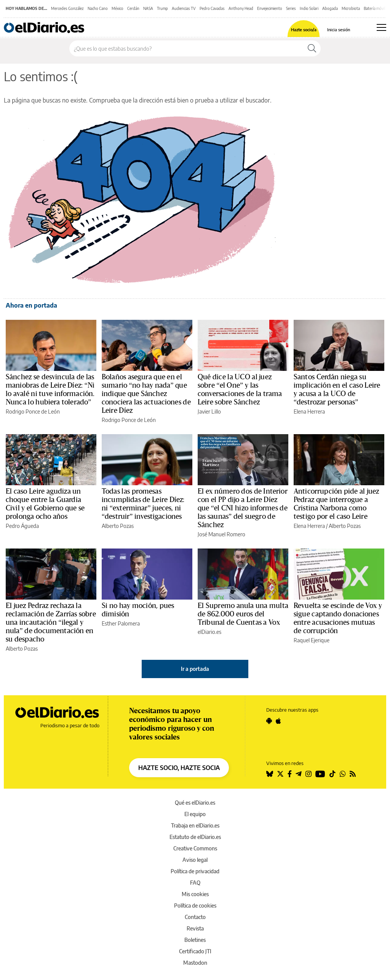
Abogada (330, 8)
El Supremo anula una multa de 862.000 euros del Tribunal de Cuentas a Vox (243, 614)
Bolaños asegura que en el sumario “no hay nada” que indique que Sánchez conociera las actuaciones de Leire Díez (146, 394)
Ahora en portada (31, 305)
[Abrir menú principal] (381, 27)
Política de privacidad (195, 871)
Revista (195, 928)
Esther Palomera (121, 623)
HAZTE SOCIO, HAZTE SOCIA (179, 768)
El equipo (195, 814)
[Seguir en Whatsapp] (343, 774)
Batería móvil (374, 8)
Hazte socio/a (304, 30)
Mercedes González (67, 8)
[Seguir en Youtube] (320, 774)
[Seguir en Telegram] (299, 774)
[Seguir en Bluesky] (270, 774)
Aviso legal (195, 860)
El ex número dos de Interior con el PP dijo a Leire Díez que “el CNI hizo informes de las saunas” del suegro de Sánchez (243, 508)
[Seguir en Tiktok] (332, 774)
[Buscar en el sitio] (186, 48)
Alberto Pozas (118, 526)
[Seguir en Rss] (353, 774)
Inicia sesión (339, 30)
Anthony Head (241, 8)
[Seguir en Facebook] (290, 774)
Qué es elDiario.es (195, 803)
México (117, 8)
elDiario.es (209, 632)
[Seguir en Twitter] (280, 774)
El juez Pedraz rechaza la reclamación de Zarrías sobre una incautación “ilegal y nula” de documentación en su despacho (51, 622)
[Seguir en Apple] (278, 721)
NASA (148, 8)
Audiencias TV (184, 8)
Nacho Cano (98, 8)
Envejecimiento (270, 8)
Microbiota (351, 8)
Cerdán (133, 8)
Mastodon (195, 963)
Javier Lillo (209, 411)
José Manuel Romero (221, 534)
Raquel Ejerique (312, 640)
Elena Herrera (309, 411)
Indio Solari (309, 8)
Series (291, 8)
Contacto (195, 917)
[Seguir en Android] (269, 721)
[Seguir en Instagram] (308, 774)
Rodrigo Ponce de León (33, 411)
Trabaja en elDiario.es (195, 825)
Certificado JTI (195, 951)
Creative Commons (195, 848)
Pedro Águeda (22, 526)
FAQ (195, 883)
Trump (162, 8)
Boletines (195, 940)
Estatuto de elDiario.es (195, 837)
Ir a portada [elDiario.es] (195, 669)
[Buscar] (312, 48)
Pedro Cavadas (212, 8)
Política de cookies (195, 905)
